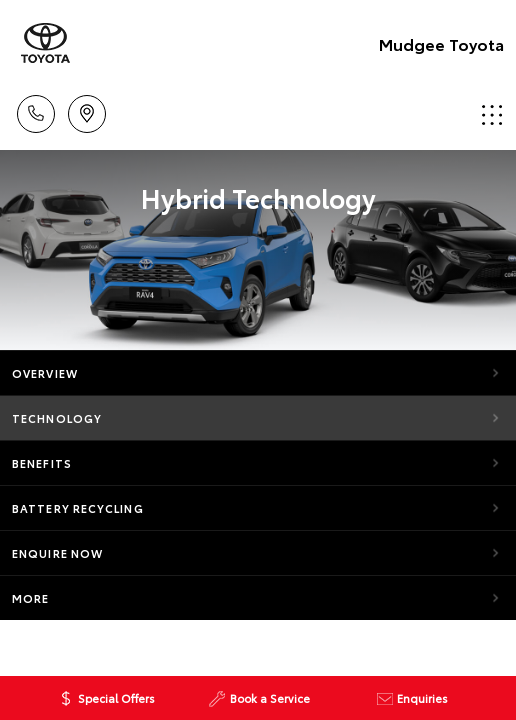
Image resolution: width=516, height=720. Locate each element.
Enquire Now (57, 553)
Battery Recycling (78, 508)
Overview (45, 373)
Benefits (42, 463)
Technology (57, 418)
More (30, 598)
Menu (492, 114)
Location (87, 110)
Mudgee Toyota (441, 43)
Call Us (36, 110)
